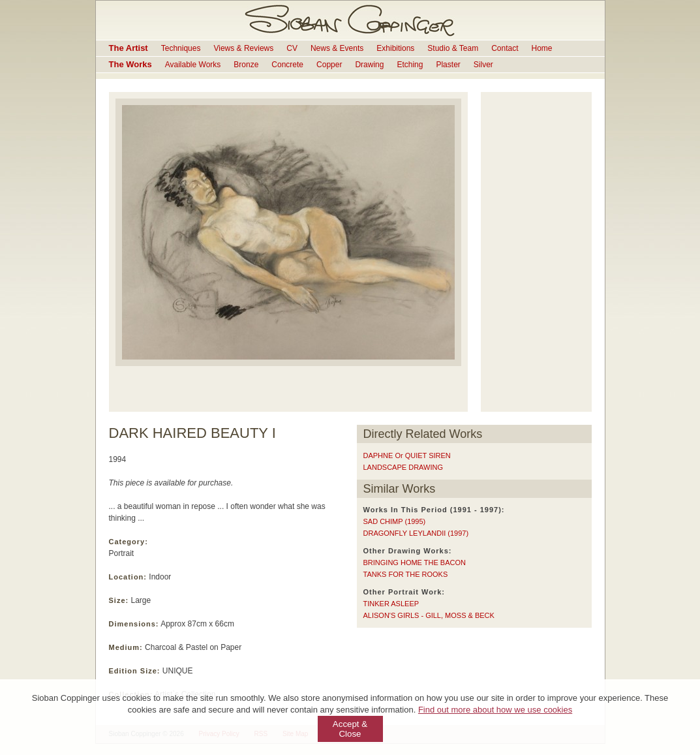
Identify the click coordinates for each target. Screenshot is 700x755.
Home (542, 48)
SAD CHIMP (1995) (395, 521)
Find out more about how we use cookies (495, 710)
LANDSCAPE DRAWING (403, 467)
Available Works (193, 65)
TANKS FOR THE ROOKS (406, 574)
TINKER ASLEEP (391, 604)
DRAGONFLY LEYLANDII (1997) (416, 533)
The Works (130, 64)
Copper (329, 65)
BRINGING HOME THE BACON (415, 562)
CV (292, 48)
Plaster (448, 65)
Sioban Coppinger (350, 20)
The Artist (129, 48)
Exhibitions (395, 48)
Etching (410, 65)
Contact (505, 48)
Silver (483, 65)
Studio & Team (453, 48)
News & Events (337, 48)
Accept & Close (350, 729)
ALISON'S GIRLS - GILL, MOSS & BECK (429, 615)
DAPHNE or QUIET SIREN (407, 455)
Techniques (181, 48)
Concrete (287, 65)
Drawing (369, 65)
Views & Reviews (243, 48)
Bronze (246, 65)
